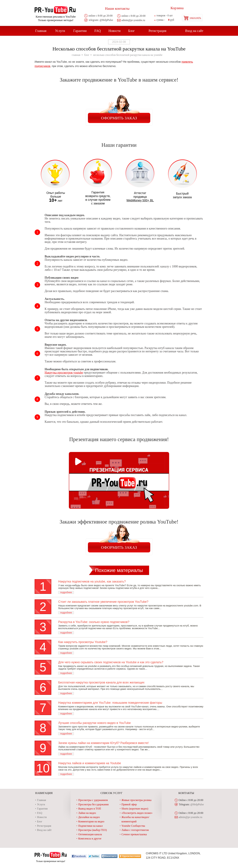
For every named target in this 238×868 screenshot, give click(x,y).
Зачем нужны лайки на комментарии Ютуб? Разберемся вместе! (103, 743)
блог (87, 55)
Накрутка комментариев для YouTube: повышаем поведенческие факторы (110, 703)
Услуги (60, 31)
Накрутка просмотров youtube (64, 373)
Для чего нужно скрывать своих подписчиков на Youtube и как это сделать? (111, 662)
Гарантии (80, 31)
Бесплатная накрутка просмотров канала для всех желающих (101, 682)
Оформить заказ (119, 118)
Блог (131, 31)
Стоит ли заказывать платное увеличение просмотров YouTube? (103, 602)
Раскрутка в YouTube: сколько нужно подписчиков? (94, 622)
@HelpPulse (106, 20)
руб (165, 20)
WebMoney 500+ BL (140, 200)
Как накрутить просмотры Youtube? (83, 642)
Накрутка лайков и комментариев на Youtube (90, 763)
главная (76, 55)
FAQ (98, 31)
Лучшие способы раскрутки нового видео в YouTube (94, 723)
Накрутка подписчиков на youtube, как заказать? (92, 582)
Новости (115, 31)
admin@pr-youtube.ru (133, 20)
